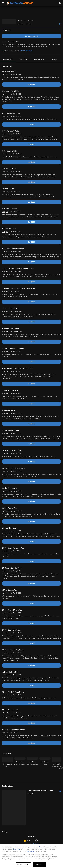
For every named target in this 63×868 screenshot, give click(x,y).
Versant (18, 847)
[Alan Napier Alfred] (45, 700)
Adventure (24, 836)
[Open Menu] (3, 3)
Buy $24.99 (35, 36)
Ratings (54, 60)
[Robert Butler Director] (7, 700)
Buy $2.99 (31, 85)
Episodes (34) (8, 60)
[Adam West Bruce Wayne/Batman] (20, 700)
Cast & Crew (23, 60)
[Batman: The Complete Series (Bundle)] (44, 723)
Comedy (16, 836)
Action (10, 836)
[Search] (60, 3)
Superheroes (34, 836)
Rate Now (37, 776)
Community (27, 776)
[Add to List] (60, 24)
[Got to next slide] (61, 700)
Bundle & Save (39, 60)
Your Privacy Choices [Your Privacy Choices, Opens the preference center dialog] (23, 865)
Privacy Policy (16, 849)
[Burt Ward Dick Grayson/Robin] (32, 700)
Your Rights (30, 851)
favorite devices (26, 50)
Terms (41, 847)
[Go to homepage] (20, 3)
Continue (39, 865)
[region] (31, 856)
